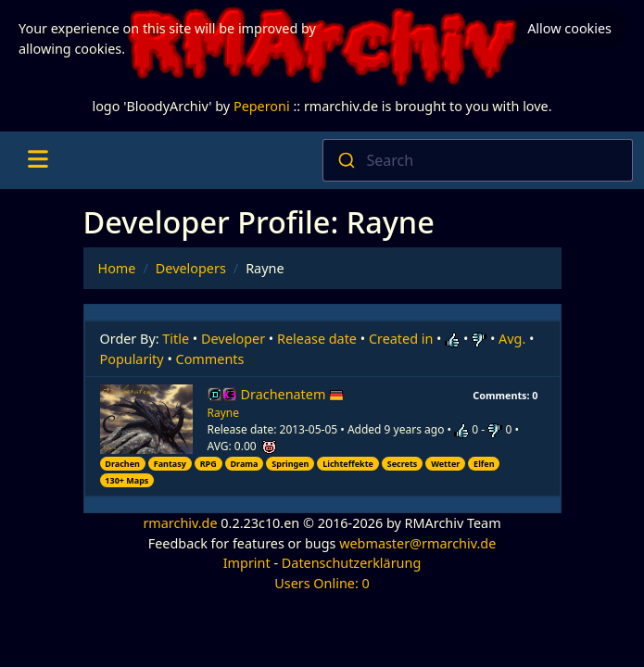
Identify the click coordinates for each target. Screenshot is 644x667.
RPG (208, 464)
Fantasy (170, 464)
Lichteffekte (348, 464)
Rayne (224, 413)
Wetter (445, 464)
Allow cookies (569, 28)
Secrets (403, 464)
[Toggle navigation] (38, 160)
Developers (191, 268)
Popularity (132, 359)
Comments (210, 359)
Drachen (122, 464)
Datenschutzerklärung (351, 563)
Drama (244, 464)
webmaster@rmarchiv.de (417, 543)
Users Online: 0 (322, 583)
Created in (401, 339)
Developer (233, 339)
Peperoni (262, 106)
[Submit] (345, 160)
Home (117, 268)
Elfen (484, 464)
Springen (290, 464)
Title (176, 339)
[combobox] (478, 160)
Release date (317, 339)
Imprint (247, 563)
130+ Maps (126, 480)
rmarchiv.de (180, 523)
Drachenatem (293, 394)
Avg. (512, 339)
